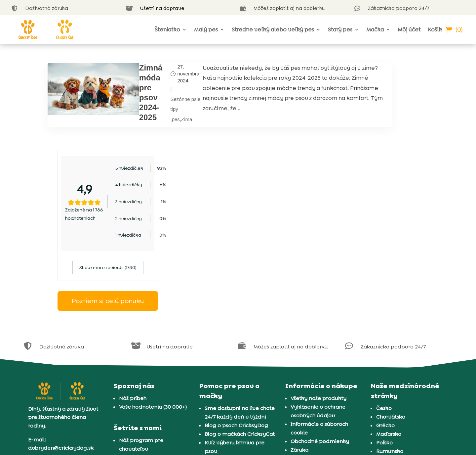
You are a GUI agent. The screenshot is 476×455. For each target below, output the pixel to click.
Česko (384, 322)
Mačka (375, 29)
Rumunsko (390, 365)
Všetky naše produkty (318, 312)
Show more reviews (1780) (378, 181)
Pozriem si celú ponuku (378, 215)
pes (146, 119)
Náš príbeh (133, 312)
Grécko (385, 339)
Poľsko (384, 357)
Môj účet (409, 29)
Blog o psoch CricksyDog (236, 339)
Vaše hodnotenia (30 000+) (153, 321)
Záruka (299, 364)
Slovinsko (388, 374)
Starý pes (340, 29)
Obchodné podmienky (320, 355)
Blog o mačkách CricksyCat (240, 348)
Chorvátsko (391, 331)
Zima (158, 119)
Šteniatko (167, 29)
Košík (435, 29)
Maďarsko (389, 348)
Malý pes (206, 29)
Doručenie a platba (315, 372)
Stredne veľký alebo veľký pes (273, 29)
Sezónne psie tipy (156, 104)
